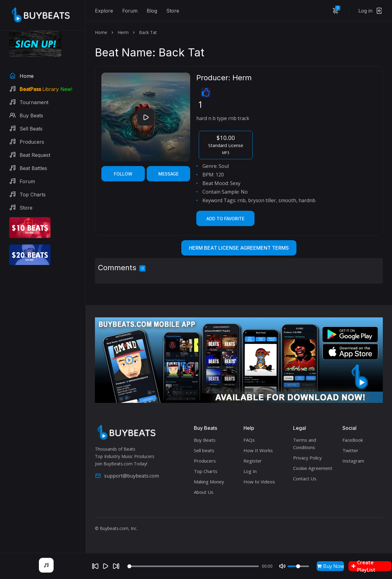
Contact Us (305, 479)
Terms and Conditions (305, 444)
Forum (130, 11)
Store (173, 11)
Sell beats (204, 450)
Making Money (209, 482)
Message (168, 174)
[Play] (106, 566)
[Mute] (282, 566)
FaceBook (353, 440)
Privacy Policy (307, 458)
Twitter (350, 450)
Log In (250, 471)
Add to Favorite (225, 219)
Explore (104, 11)
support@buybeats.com (127, 476)
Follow (123, 174)
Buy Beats (205, 440)
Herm (123, 32)
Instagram (353, 461)
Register (253, 461)
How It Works (258, 450)
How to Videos (259, 482)
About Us (204, 492)
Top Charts (206, 471)
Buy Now (330, 566)
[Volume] (298, 566)
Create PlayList (364, 566)
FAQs (249, 440)
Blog (152, 11)
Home (101, 32)
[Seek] (193, 566)
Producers (205, 461)
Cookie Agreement (313, 468)
